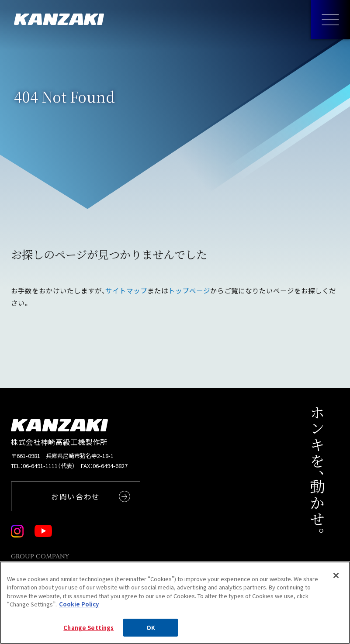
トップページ (189, 290)
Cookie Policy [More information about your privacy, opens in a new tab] (79, 608)
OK (151, 632)
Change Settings (88, 632)
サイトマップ (126, 290)
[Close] (336, 580)
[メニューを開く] (330, 20)
